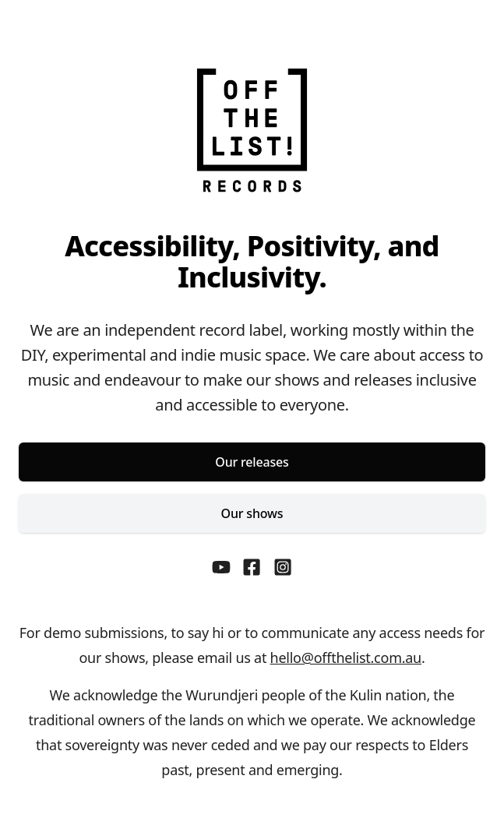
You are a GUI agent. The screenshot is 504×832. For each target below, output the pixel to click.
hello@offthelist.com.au (346, 657)
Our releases (252, 462)
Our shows (252, 513)
